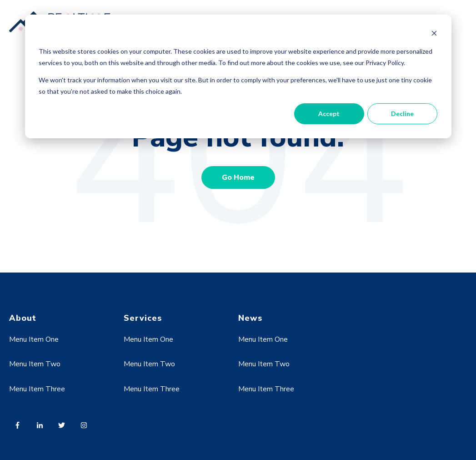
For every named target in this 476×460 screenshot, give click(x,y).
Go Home (238, 177)
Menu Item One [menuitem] (34, 339)
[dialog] (238, 76)
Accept (329, 114)
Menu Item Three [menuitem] (37, 389)
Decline (402, 114)
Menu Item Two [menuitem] (35, 364)
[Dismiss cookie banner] (434, 34)
